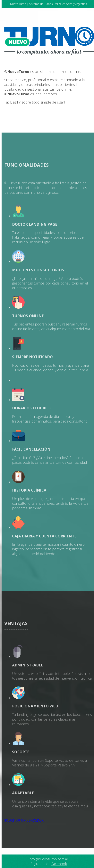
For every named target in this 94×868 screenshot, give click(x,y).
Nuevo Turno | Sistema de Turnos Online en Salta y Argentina (49, 4)
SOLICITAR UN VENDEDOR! (24, 820)
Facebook (59, 864)
